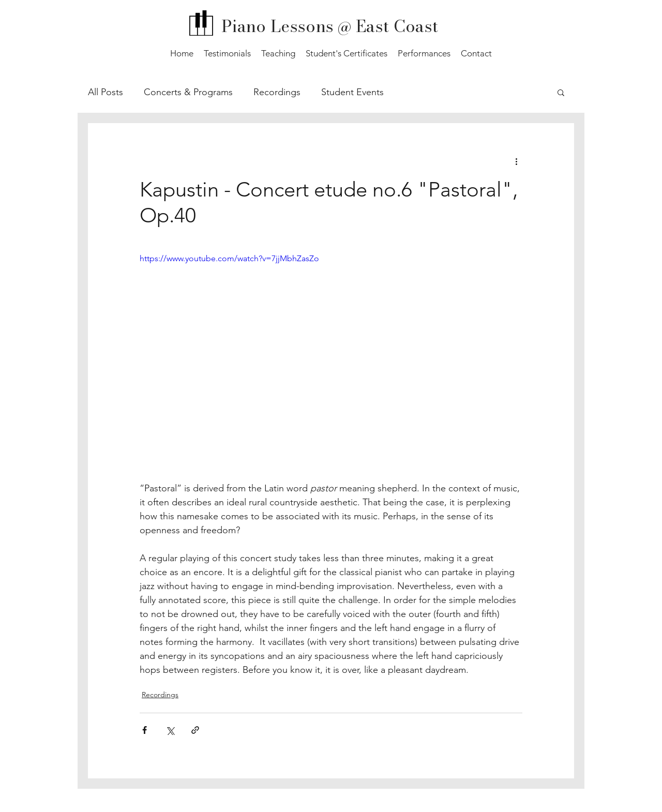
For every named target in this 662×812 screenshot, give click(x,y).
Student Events (352, 92)
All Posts (106, 92)
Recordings (277, 92)
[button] (561, 92)
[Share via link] (195, 730)
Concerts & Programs (188, 92)
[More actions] (516, 161)
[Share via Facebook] (145, 730)
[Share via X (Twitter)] (170, 730)
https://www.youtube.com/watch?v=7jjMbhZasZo (229, 258)
